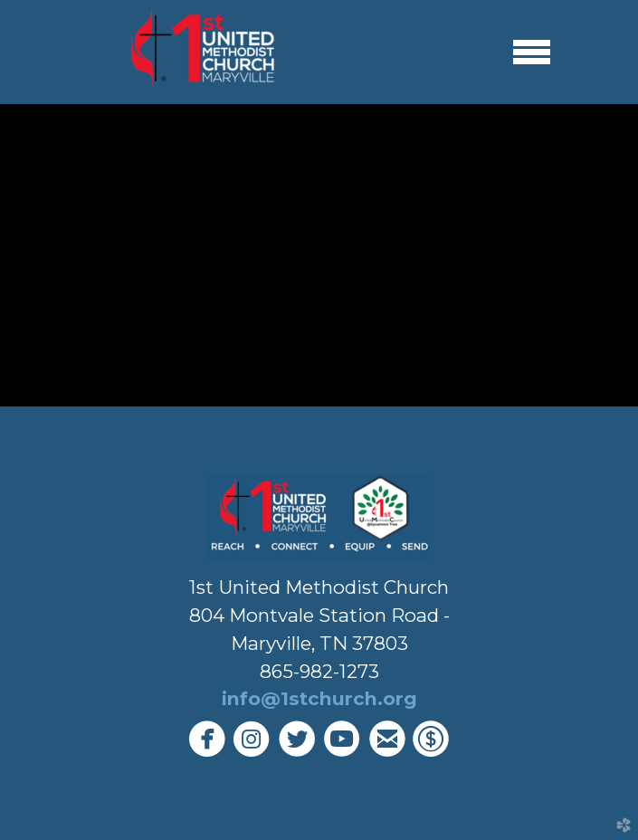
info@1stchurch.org (319, 698)
